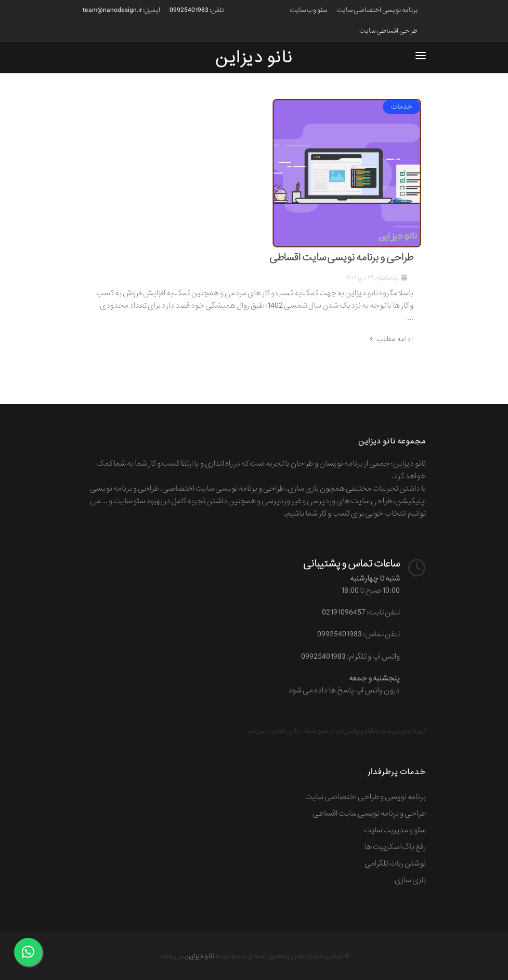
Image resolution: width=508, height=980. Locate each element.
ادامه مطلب (391, 339)
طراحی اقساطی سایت (388, 31)
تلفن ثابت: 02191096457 (361, 612)
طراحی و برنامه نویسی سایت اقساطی (341, 258)
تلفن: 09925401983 (197, 10)
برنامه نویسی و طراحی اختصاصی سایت (366, 797)
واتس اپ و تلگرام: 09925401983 (350, 657)
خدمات (402, 107)
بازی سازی (410, 880)
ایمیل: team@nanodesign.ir (121, 10)
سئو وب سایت (308, 10)
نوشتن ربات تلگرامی (395, 864)
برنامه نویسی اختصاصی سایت (377, 10)
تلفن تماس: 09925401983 (359, 634)
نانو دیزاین (200, 956)
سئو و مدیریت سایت (395, 830)
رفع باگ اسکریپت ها (395, 847)
